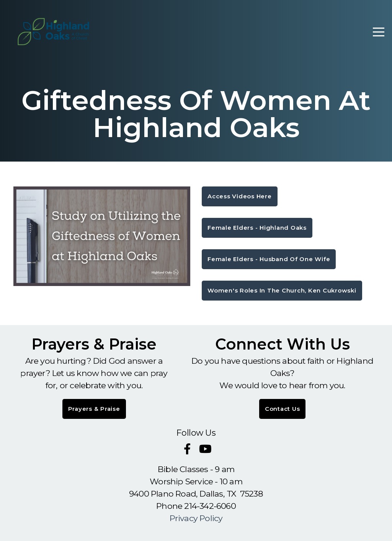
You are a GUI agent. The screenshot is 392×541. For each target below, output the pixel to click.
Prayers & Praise (94, 409)
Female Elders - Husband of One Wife (269, 259)
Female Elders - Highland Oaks (257, 228)
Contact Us (283, 409)
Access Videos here (240, 196)
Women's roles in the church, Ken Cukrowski (282, 290)
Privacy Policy (196, 518)
